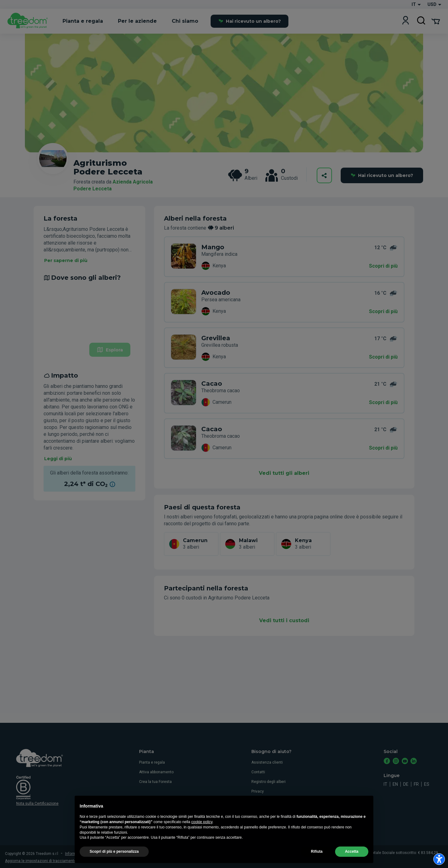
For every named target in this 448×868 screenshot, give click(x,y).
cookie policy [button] (202, 831)
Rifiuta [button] (317, 861)
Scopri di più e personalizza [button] (114, 861)
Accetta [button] (352, 861)
